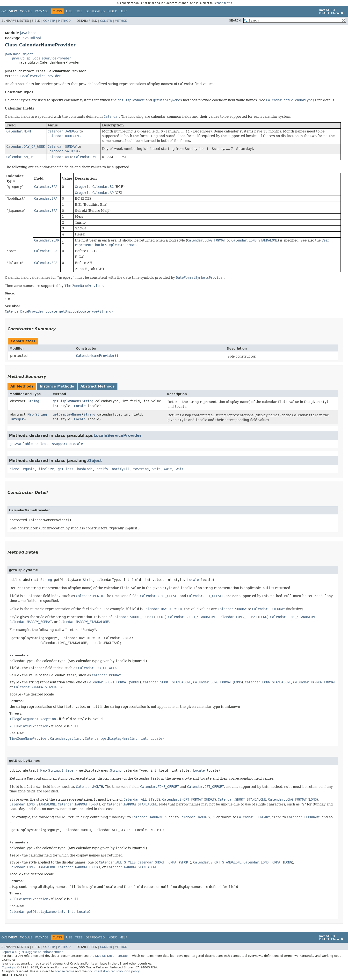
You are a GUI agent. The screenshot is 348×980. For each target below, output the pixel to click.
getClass (65, 469)
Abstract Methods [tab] (98, 386)
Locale (80, 406)
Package (42, 11)
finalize (46, 469)
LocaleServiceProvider (41, 76)
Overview (9, 11)
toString (141, 469)
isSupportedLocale (66, 444)
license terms (223, 3)
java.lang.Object (19, 54)
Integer (17, 419)
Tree (79, 11)
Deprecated (95, 11)
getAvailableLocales (28, 444)
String (33, 401)
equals (29, 469)
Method (64, 21)
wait (156, 469)
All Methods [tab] (22, 386)
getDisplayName (66, 401)
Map (30, 414)
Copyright (9, 967)
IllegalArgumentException (33, 719)
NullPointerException (29, 726)
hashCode (85, 469)
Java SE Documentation (112, 956)
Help (123, 11)
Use (69, 11)
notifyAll (121, 469)
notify (102, 469)
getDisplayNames (67, 414)
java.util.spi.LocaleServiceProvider (41, 58)
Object (95, 461)
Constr (49, 21)
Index (112, 11)
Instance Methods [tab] (57, 386)
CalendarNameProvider (95, 356)
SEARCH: (235, 21)
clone (14, 469)
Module (26, 11)
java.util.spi (31, 38)
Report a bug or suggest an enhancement (32, 952)
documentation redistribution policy (113, 971)
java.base (28, 33)
